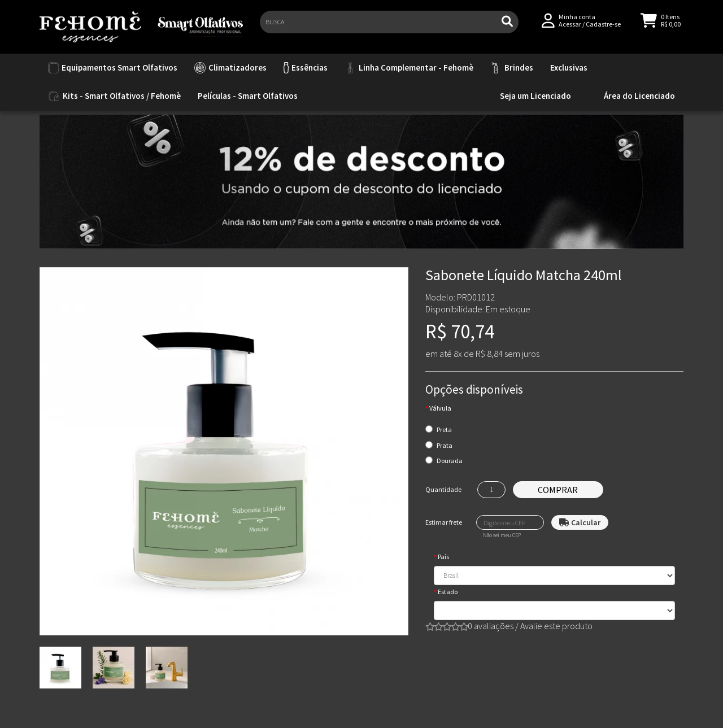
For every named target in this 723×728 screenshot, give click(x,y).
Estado (448, 592)
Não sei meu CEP (502, 535)
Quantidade (443, 489)
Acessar (570, 29)
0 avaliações (491, 626)
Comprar (558, 490)
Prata (445, 445)
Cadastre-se (603, 29)
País (443, 557)
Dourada (450, 461)
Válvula (440, 408)
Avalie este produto (556, 626)
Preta (444, 430)
